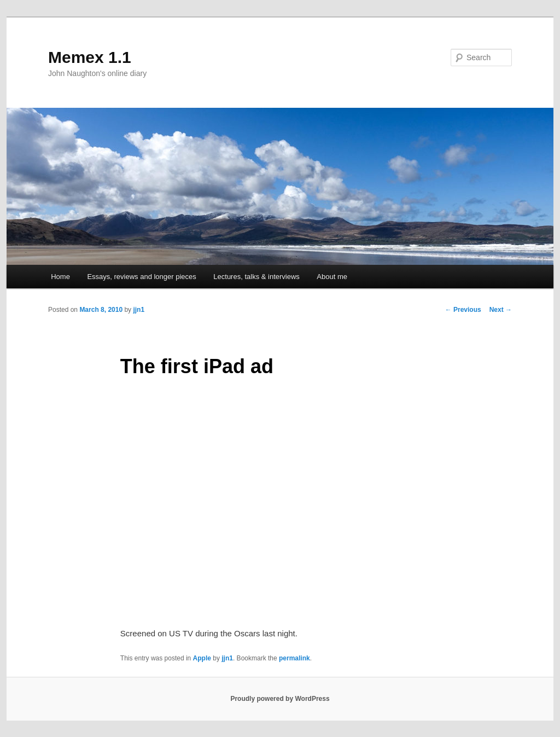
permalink (294, 658)
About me (332, 277)
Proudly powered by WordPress (280, 699)
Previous (463, 310)
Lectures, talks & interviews (256, 277)
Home (60, 277)
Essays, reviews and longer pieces (141, 277)
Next (501, 310)
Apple (202, 658)
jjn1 (139, 310)
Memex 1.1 (90, 57)
